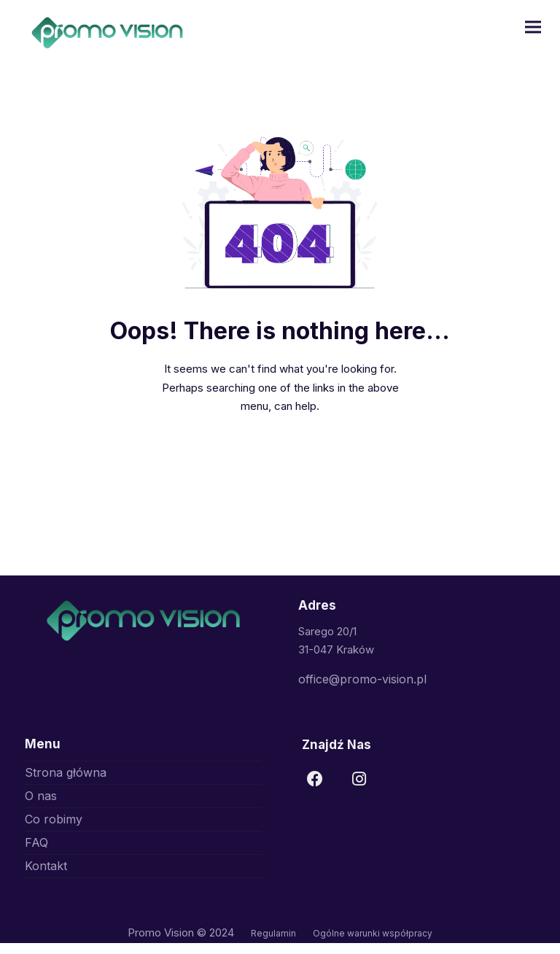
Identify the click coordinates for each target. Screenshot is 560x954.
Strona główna (66, 772)
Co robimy (54, 819)
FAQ (36, 842)
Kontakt (46, 866)
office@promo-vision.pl (362, 679)
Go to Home (280, 457)
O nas (41, 796)
